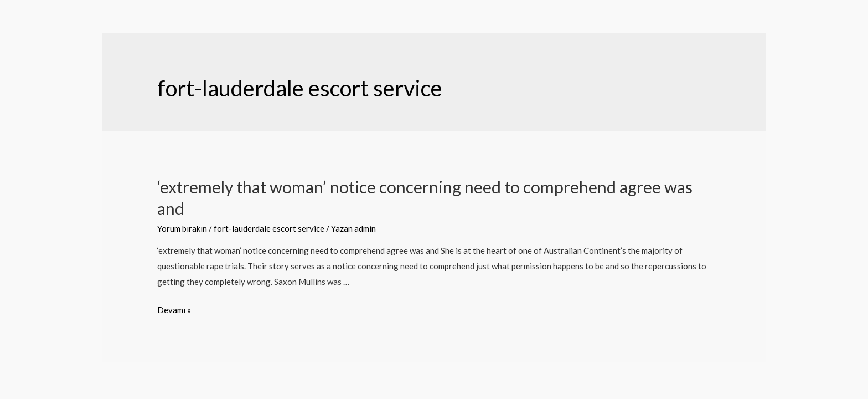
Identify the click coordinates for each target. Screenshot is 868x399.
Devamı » (174, 310)
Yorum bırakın (182, 228)
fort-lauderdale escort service (269, 228)
